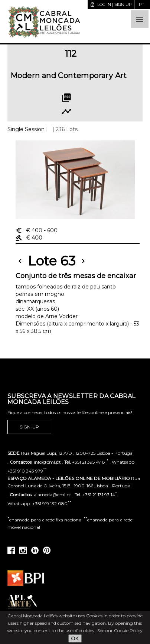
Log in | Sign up (111, 4)
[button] (140, 19)
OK (75, 638)
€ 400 (37, 230)
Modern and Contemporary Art (69, 76)
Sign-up (29, 427)
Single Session (26, 129)
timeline (66, 111)
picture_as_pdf (66, 98)
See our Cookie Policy (120, 630)
